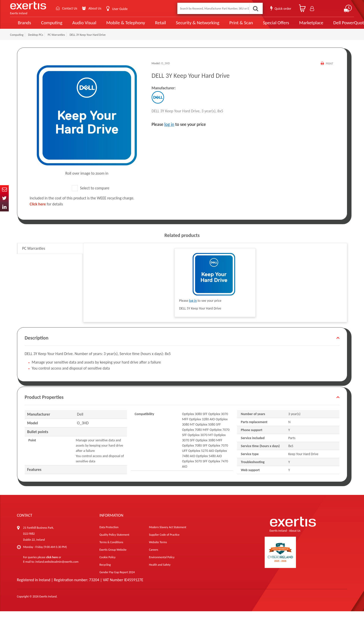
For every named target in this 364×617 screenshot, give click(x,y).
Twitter (4, 198)
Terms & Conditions (111, 548)
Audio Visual (81, 26)
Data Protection (109, 533)
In (4, 207)
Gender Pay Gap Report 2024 (117, 578)
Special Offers (262, 26)
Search (255, 8)
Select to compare (91, 194)
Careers (153, 555)
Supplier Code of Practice (164, 540)
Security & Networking (188, 26)
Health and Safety (160, 570)
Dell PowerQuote (334, 26)
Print (329, 69)
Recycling (105, 570)
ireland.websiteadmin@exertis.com (57, 567)
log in (169, 130)
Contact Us (70, 8)
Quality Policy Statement (114, 540)
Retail (153, 26)
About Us (96, 8)
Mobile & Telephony (119, 26)
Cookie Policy (107, 563)
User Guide (121, 9)
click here (52, 563)
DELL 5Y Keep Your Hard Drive (200, 314)
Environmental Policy (162, 563)
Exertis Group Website (113, 555)
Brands (22, 26)
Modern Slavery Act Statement (167, 533)
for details (46, 210)
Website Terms (158, 548)
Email (4, 190)
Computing (49, 26)
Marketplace (297, 26)
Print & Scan (229, 26)
